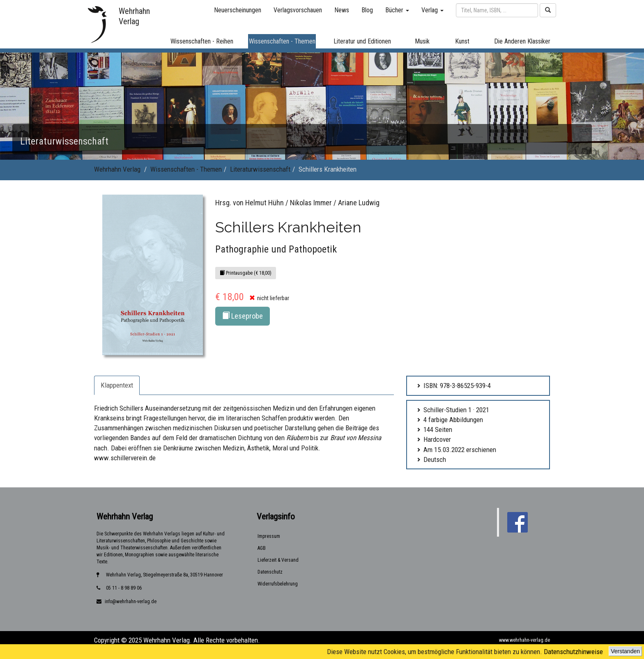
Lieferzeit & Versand (278, 560)
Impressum (269, 536)
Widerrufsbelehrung (278, 584)
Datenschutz (270, 572)
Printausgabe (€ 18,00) (246, 273)
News (342, 10)
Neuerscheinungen (238, 10)
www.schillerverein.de (125, 458)
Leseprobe (243, 316)
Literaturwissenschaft (260, 169)
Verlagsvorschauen (298, 10)
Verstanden (625, 651)
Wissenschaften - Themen (186, 169)
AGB (262, 548)
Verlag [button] (432, 10)
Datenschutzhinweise (573, 652)
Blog (367, 10)
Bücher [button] (397, 10)
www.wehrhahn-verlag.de (524, 640)
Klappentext (117, 385)
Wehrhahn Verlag (117, 169)
